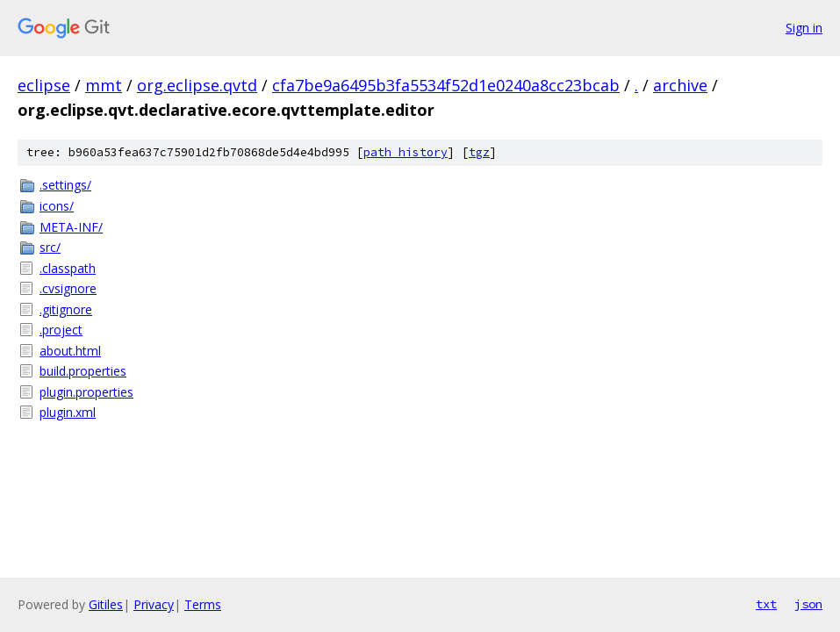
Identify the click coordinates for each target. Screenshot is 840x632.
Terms (203, 604)
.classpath (68, 268)
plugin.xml (68, 412)
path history (406, 152)
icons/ (57, 206)
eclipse (44, 85)
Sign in (804, 28)
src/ (50, 247)
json (808, 604)
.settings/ (65, 185)
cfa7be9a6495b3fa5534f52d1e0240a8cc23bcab (446, 85)
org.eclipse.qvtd (197, 85)
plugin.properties (86, 392)
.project (61, 330)
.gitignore (66, 309)
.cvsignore (68, 288)
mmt (104, 85)
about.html (70, 351)
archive (680, 85)
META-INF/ (71, 227)
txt (766, 604)
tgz (479, 152)
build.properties (83, 371)
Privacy (154, 604)
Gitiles (106, 604)
